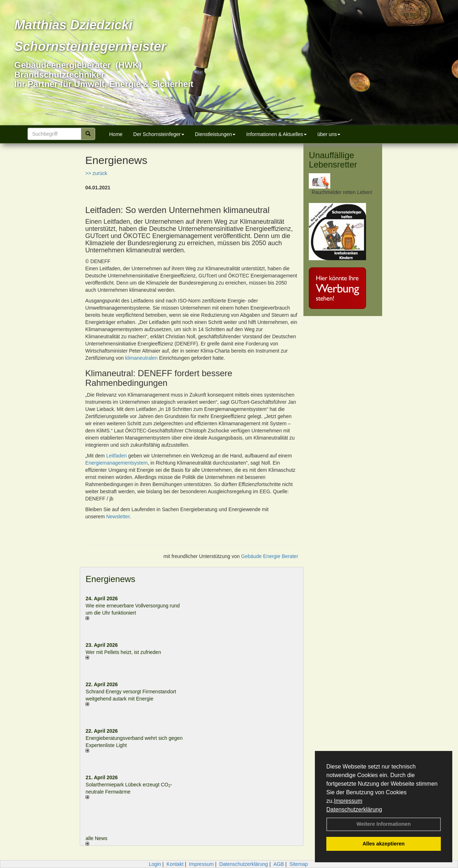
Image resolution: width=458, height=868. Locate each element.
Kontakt (175, 864)
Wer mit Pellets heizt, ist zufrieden (123, 652)
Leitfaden (117, 456)
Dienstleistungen (215, 134)
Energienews (110, 579)
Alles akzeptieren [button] (384, 844)
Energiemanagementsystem (116, 463)
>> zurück (96, 173)
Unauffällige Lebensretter (333, 160)
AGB (279, 864)
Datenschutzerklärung (354, 809)
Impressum (348, 801)
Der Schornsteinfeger (159, 134)
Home (116, 134)
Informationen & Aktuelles (276, 134)
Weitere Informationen (384, 824)
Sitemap (299, 864)
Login (155, 864)
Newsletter (118, 517)
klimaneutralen (142, 358)
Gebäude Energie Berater (270, 556)
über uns (329, 134)
